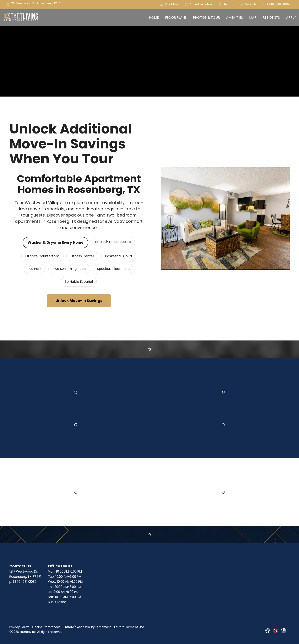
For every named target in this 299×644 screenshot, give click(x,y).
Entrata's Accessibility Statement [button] (87, 627)
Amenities (235, 18)
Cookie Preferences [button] (46, 627)
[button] (170, 5)
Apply (291, 18)
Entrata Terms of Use (129, 627)
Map (253, 18)
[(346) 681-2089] (276, 5)
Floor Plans (176, 18)
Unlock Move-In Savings (79, 301)
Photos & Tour (206, 18)
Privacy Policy (19, 627)
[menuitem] (154, 18)
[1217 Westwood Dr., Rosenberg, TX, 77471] (38, 5)
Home (154, 18)
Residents (271, 18)
